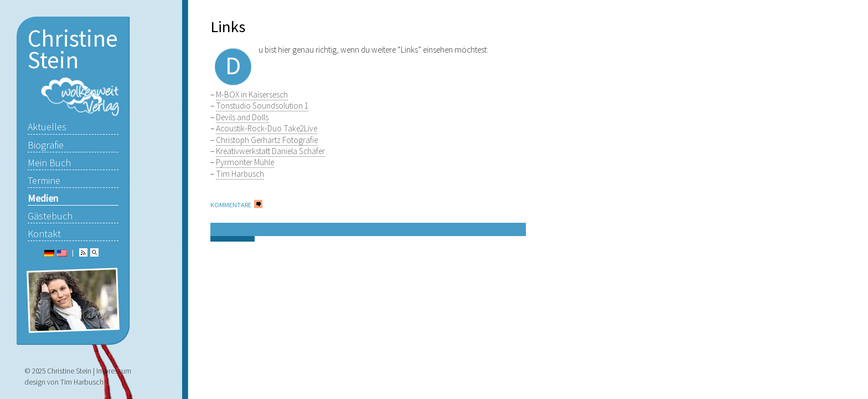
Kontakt (44, 234)
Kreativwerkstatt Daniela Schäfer (270, 151)
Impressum (114, 371)
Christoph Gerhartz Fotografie (267, 140)
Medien (43, 198)
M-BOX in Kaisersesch (252, 94)
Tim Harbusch (240, 174)
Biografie (46, 145)
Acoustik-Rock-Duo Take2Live (267, 128)
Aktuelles (47, 127)
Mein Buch (49, 163)
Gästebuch (50, 216)
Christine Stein (73, 49)
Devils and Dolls (242, 117)
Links (228, 27)
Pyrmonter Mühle (245, 162)
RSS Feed (83, 252)
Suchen (94, 252)
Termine (44, 180)
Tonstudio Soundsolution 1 (262, 106)
